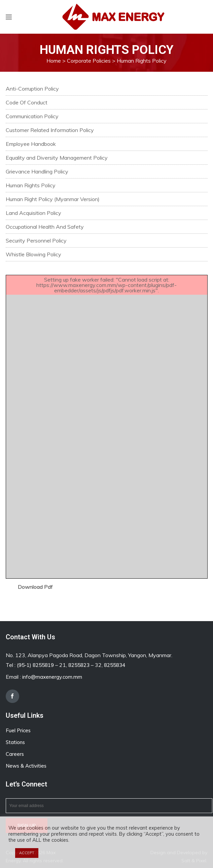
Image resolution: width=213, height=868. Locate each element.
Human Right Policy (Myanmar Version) (53, 199)
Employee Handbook (31, 144)
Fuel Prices (18, 730)
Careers (15, 754)
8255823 (79, 665)
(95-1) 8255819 (35, 665)
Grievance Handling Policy (37, 171)
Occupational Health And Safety (45, 227)
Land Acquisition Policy (33, 213)
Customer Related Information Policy (50, 130)
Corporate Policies (89, 61)
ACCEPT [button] (27, 853)
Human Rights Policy (31, 185)
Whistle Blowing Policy (33, 254)
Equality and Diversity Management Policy (57, 158)
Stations (15, 742)
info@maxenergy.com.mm (52, 677)
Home (54, 61)
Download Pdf (35, 587)
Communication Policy (32, 116)
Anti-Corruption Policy (32, 89)
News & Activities (26, 766)
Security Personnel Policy (36, 240)
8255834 (115, 665)
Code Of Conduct (27, 102)
